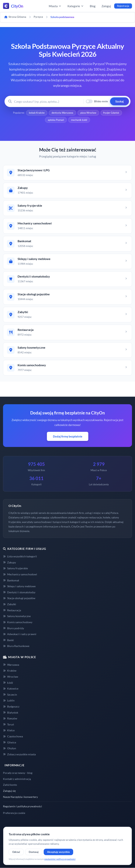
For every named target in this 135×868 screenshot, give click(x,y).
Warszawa (11, 665)
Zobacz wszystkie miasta (19, 754)
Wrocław (11, 677)
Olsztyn (10, 748)
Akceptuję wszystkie (58, 852)
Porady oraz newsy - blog (18, 773)
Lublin (9, 701)
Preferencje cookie (14, 813)
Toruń (9, 724)
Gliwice (10, 742)
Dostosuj (34, 852)
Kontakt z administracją (17, 779)
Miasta (55, 6)
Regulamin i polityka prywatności (22, 806)
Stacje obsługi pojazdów (19, 598)
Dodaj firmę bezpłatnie (68, 437)
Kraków (10, 671)
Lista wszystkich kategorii (20, 557)
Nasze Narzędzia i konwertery (20, 797)
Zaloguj (106, 6)
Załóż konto (10, 785)
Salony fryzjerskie (15, 568)
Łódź (8, 683)
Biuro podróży (14, 628)
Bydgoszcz (11, 707)
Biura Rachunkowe (16, 646)
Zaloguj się (9, 791)
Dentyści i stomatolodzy (19, 592)
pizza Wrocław (88, 113)
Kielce (9, 730)
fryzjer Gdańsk (111, 113)
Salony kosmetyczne (17, 616)
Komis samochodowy (18, 622)
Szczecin (10, 695)
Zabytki (10, 604)
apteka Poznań (56, 120)
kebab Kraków (37, 113)
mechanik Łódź (79, 120)
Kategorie (76, 6)
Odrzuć (16, 852)
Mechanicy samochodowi (20, 574)
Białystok (11, 712)
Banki (8, 640)
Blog (93, 6)
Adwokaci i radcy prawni (20, 634)
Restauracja (12, 610)
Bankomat (11, 580)
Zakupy (9, 562)
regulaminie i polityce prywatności (60, 859)
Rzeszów (10, 719)
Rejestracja (123, 6)
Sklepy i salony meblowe (19, 586)
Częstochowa (13, 737)
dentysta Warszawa (62, 113)
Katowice (11, 689)
